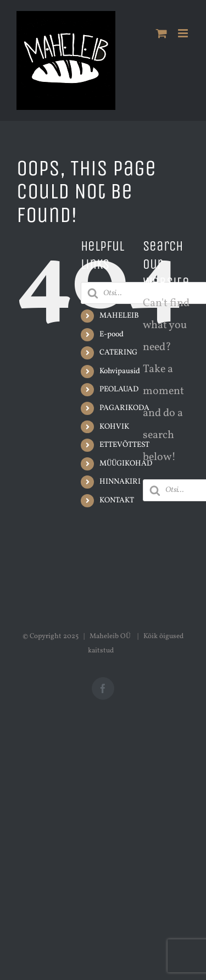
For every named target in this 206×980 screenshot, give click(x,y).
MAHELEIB (119, 316)
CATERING (118, 353)
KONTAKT (117, 500)
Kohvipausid (120, 371)
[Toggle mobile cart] (162, 33)
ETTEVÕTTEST (124, 445)
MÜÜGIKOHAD (126, 464)
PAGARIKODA (124, 408)
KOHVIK (114, 427)
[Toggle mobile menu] (184, 33)
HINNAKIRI (120, 482)
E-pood (112, 334)
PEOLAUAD (119, 389)
